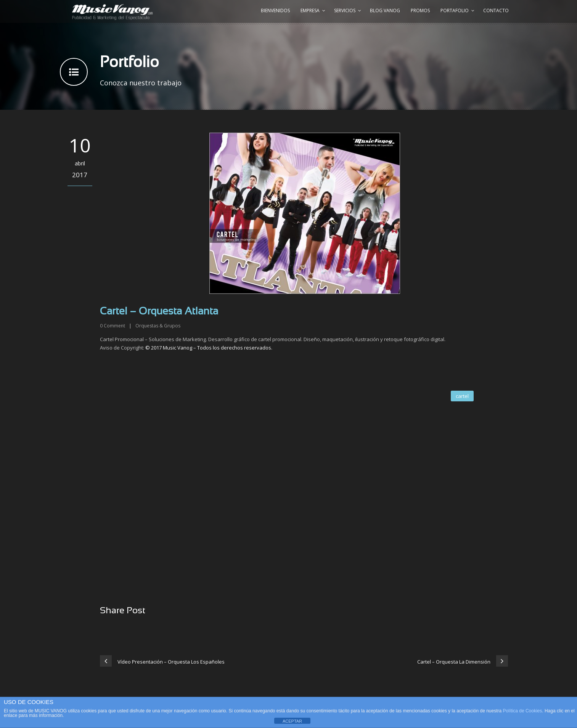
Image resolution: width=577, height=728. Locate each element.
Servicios (345, 10)
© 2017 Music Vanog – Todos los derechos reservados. (209, 348)
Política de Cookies (523, 711)
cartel (462, 396)
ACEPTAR (292, 721)
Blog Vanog (385, 10)
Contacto (496, 10)
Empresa (310, 10)
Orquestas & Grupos (158, 326)
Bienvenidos (275, 10)
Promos (420, 10)
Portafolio (455, 10)
